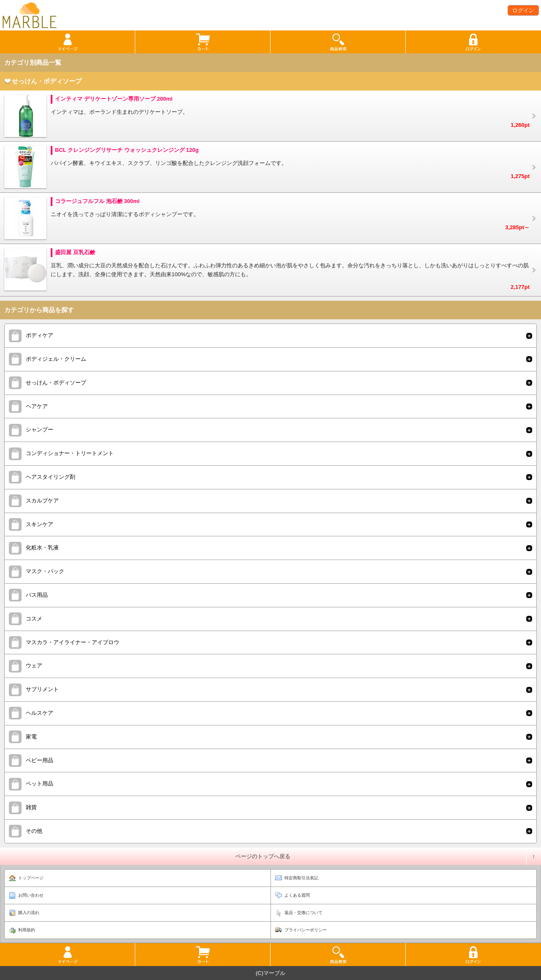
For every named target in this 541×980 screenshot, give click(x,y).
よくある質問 (297, 895)
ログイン (523, 10)
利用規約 (27, 930)
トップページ (31, 878)
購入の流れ (29, 913)
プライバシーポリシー (306, 930)
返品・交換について (303, 913)
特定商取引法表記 (301, 878)
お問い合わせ (31, 895)
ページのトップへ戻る (263, 856)
